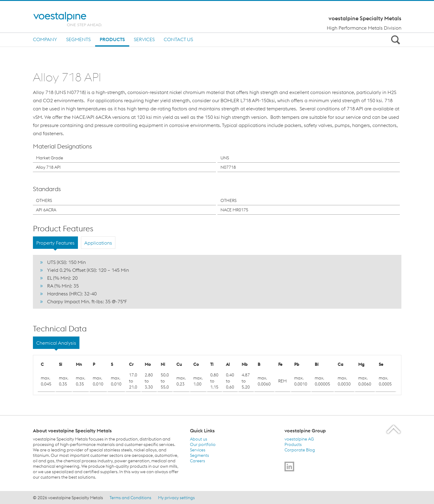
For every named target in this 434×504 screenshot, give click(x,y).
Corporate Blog (300, 450)
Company (45, 39)
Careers (198, 461)
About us (199, 439)
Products (112, 39)
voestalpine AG (299, 439)
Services (144, 39)
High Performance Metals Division (364, 28)
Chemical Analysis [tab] (56, 343)
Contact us (178, 39)
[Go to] (289, 467)
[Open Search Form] (395, 40)
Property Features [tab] (55, 243)
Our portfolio (203, 444)
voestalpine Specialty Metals (365, 18)
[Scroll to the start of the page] (394, 429)
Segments (78, 39)
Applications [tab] (98, 243)
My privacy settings (176, 498)
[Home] (74, 19)
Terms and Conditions (130, 498)
